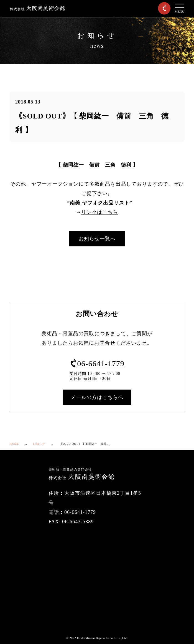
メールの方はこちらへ (97, 397)
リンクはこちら (100, 212)
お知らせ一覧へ (97, 239)
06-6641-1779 (97, 364)
